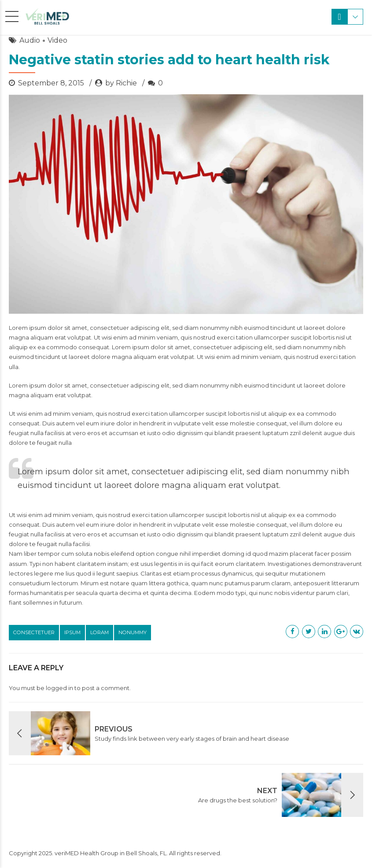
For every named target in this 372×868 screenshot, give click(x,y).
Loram (99, 632)
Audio (30, 40)
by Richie (121, 83)
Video (57, 40)
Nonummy (133, 632)
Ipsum (72, 632)
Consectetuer (34, 632)
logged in (59, 688)
